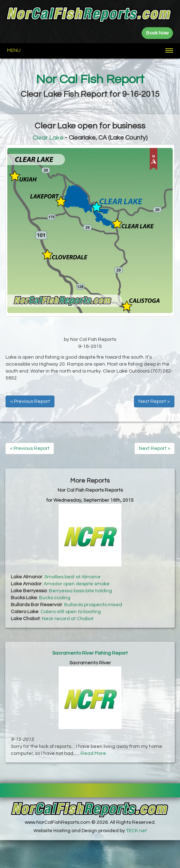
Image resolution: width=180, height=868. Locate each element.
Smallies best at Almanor (73, 577)
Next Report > (154, 401)
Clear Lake (48, 138)
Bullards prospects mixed (93, 605)
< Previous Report (30, 401)
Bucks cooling (55, 598)
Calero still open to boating (71, 612)
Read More (93, 753)
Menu (14, 50)
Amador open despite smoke (77, 584)
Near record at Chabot (68, 619)
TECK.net (136, 831)
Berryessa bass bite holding (80, 591)
